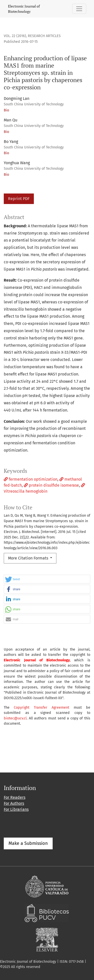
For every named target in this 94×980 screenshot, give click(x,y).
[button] (47, 579)
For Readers (15, 797)
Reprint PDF (19, 199)
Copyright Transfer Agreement (41, 708)
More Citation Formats (29, 558)
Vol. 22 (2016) (15, 36)
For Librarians (16, 809)
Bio (6, 110)
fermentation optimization (31, 479)
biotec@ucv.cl (15, 718)
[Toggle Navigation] (79, 9)
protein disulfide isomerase (51, 485)
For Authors (14, 803)
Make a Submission (28, 843)
